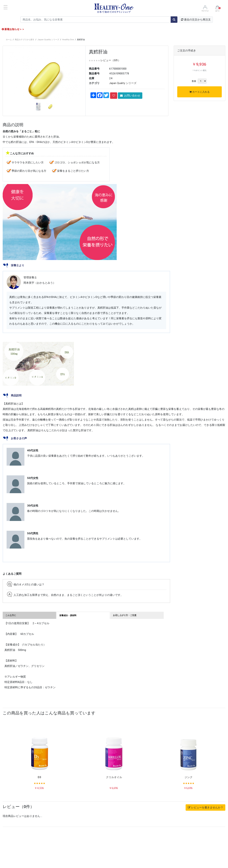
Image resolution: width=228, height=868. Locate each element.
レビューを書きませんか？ (205, 843)
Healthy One (68, 40)
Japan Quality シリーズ (48, 40)
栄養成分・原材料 (68, 651)
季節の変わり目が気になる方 (29, 206)
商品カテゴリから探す (25, 40)
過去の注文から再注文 (196, 19)
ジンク (189, 813)
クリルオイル (114, 813)
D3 (39, 813)
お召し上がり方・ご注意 (125, 651)
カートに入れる (199, 92)
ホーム (9, 40)
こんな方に (11, 651)
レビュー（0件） (111, 60)
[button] (9, 112)
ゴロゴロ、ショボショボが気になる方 (77, 198)
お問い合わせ (130, 95)
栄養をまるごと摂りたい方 (73, 206)
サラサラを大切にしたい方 (28, 198)
